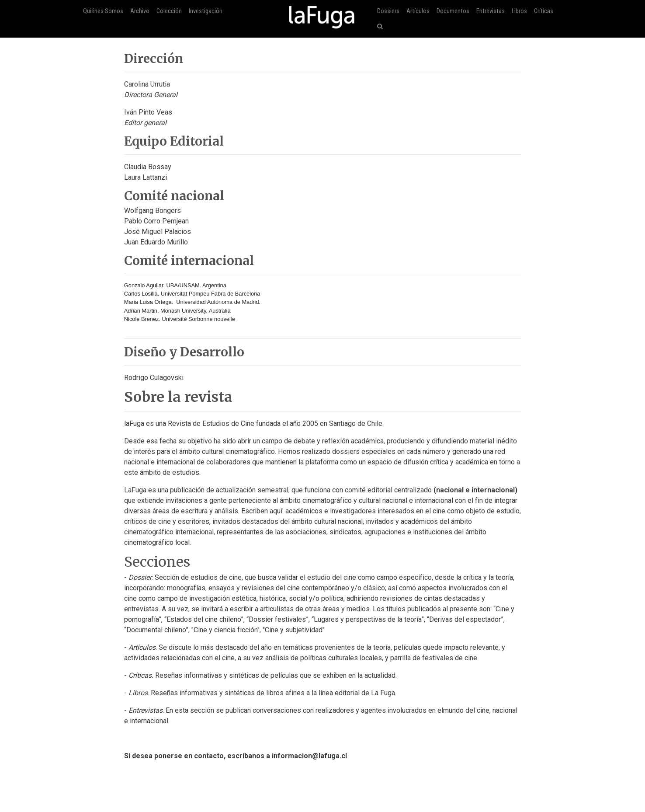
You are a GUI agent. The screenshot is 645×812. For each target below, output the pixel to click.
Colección (169, 11)
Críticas (544, 11)
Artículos (418, 11)
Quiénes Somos (103, 11)
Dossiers (388, 11)
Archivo (140, 11)
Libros (519, 11)
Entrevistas (491, 11)
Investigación (206, 11)
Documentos (453, 11)
